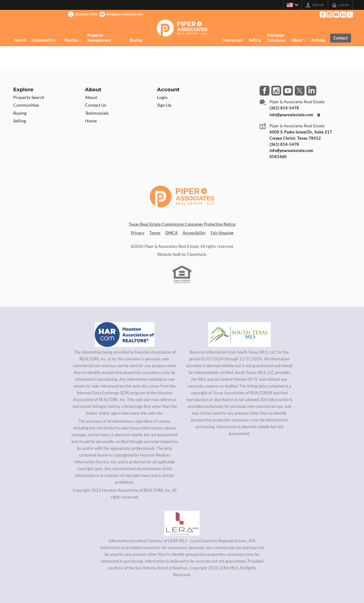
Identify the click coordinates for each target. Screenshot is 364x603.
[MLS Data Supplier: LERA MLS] (182, 523)
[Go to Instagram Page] (329, 14)
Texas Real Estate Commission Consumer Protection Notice (182, 224)
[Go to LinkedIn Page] (343, 14)
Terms (155, 233)
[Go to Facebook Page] (322, 14)
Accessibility (194, 233)
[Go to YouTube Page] (336, 14)
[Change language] (293, 5)
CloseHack (196, 254)
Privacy (138, 233)
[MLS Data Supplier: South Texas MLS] (239, 334)
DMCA (172, 233)
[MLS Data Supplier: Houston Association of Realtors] (125, 334)
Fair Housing (222, 233)
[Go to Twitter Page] (350, 14)
